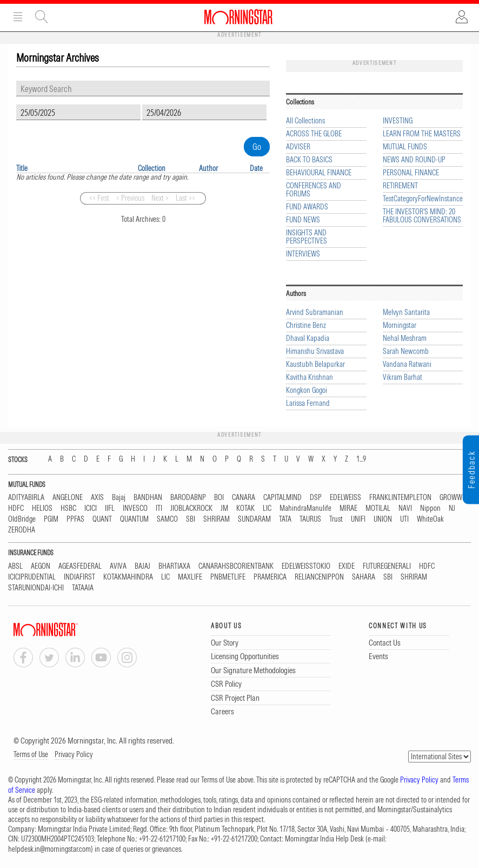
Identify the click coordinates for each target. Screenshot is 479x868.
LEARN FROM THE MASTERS (422, 134)
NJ (452, 508)
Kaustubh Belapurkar (315, 364)
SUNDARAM (254, 519)
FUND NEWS (303, 220)
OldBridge (22, 519)
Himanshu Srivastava (315, 351)
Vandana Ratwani (407, 364)
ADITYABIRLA (26, 498)
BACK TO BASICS (309, 160)
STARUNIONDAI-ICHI (36, 588)
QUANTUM (134, 519)
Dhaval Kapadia (308, 338)
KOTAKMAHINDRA (128, 577)
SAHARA (364, 577)
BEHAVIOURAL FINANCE (319, 173)
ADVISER (298, 147)
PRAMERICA (270, 577)
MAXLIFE (190, 577)
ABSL (15, 566)
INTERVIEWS (303, 254)
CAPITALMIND (282, 498)
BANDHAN (148, 498)
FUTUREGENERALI (387, 566)
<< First (99, 198)
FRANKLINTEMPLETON (400, 498)
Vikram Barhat (403, 377)
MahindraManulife (305, 508)
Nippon (430, 508)
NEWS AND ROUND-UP (414, 160)
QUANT (102, 519)
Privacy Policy (74, 754)
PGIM (51, 519)
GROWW (451, 498)
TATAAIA (83, 588)
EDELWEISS (345, 498)
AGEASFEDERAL (80, 566)
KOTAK (245, 508)
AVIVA (118, 566)
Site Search (42, 17)
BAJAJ (142, 566)
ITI (159, 508)
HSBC (68, 508)
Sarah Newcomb (406, 351)
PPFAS (75, 519)
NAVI (405, 508)
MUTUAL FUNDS (405, 147)
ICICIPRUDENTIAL (32, 577)
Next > (160, 198)
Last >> (185, 198)
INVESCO (135, 508)
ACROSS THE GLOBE (314, 134)
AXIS (97, 498)
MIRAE (348, 508)
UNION (383, 519)
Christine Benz (306, 325)
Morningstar (400, 325)
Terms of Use (31, 754)
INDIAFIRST (79, 577)
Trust (336, 519)
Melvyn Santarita (406, 313)
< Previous (130, 198)
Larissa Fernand (308, 403)
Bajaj (119, 498)
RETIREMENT (400, 186)
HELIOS (42, 508)
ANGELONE (68, 498)
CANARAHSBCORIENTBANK (236, 566)
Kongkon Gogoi (307, 390)
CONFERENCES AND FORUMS (314, 190)
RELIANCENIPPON (319, 577)
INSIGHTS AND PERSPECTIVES (307, 237)
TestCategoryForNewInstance (423, 199)
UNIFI (358, 519)
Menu (18, 17)
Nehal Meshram (405, 338)
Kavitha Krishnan (310, 377)
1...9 (361, 459)
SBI (191, 519)
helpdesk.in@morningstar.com (49, 849)
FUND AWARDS (307, 207)
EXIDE (347, 566)
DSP (316, 498)
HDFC (16, 508)
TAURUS (310, 519)
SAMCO (167, 519)
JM (224, 508)
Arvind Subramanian (315, 313)
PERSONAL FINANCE (411, 173)
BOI (219, 498)
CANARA (244, 498)
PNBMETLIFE (228, 577)
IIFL (110, 508)
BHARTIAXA (174, 566)
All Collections (305, 121)
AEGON (41, 566)
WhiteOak (430, 519)
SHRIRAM (217, 519)
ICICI (91, 508)
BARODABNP (188, 498)
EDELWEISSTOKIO (306, 566)
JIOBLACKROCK (191, 508)
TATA (285, 519)
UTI (404, 519)
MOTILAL (378, 508)
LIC (267, 508)
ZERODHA (22, 530)
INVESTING (398, 121)
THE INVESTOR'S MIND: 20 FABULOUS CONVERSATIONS (422, 216)
